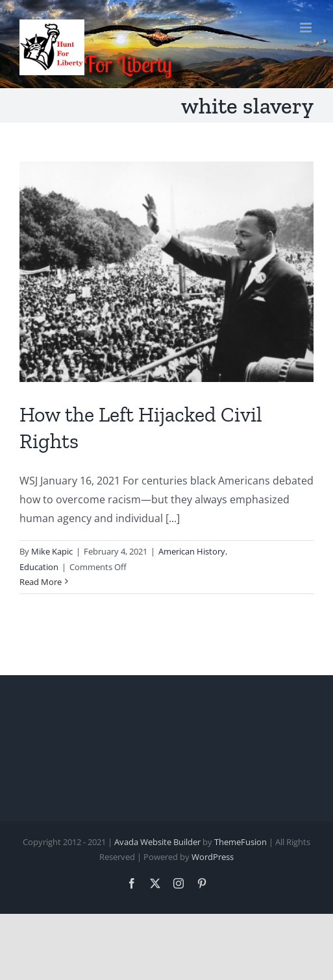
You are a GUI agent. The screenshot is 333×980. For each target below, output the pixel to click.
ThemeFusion (240, 842)
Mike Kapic (52, 551)
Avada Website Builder (157, 842)
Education (39, 567)
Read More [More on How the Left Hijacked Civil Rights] (41, 582)
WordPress (213, 857)
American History (192, 551)
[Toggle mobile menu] (307, 28)
